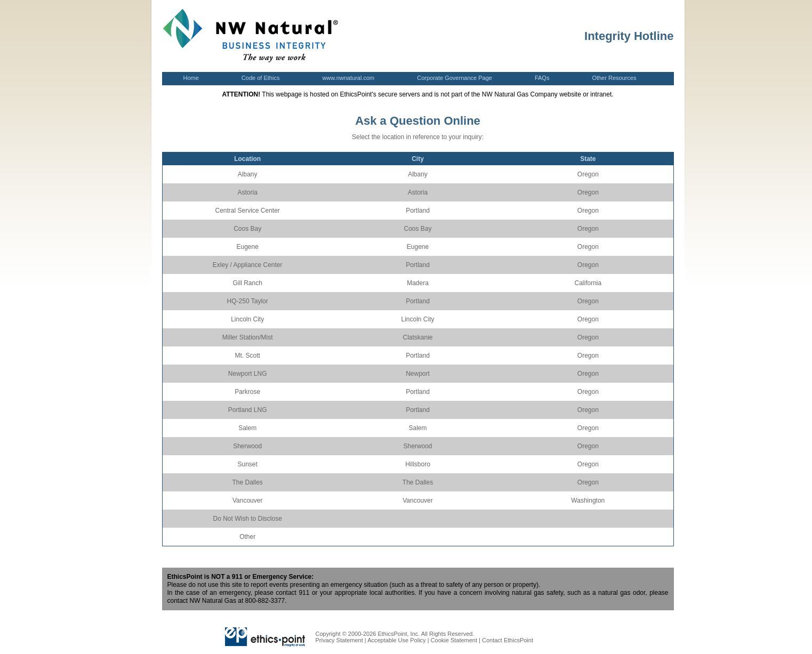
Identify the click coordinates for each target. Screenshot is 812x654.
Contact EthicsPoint (508, 640)
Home (191, 78)
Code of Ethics (260, 79)
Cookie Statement (454, 640)
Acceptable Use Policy (396, 640)
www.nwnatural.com (348, 78)
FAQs (542, 78)
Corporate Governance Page (455, 78)
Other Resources (614, 78)
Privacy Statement (339, 640)
